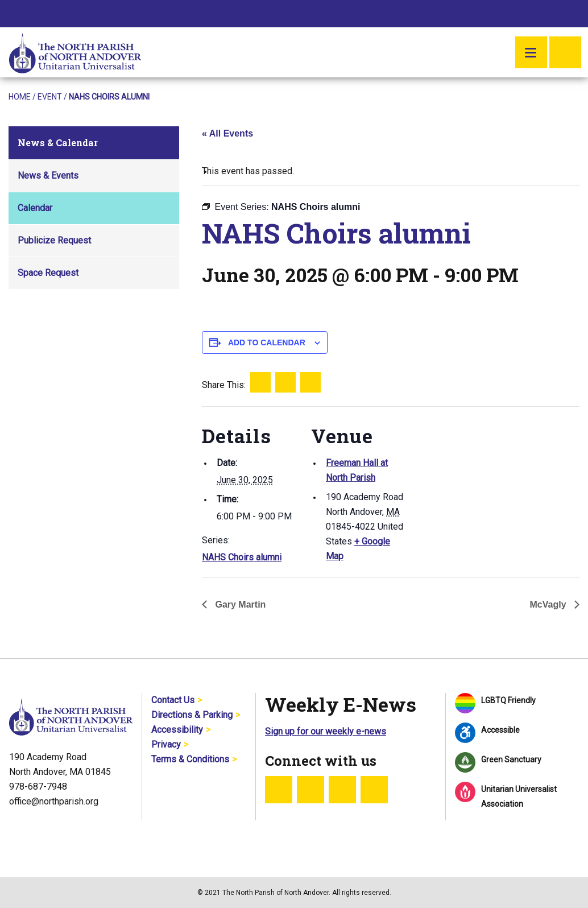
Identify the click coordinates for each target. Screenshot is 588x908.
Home (20, 97)
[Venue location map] (480, 485)
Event (50, 97)
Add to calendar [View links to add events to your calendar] (267, 342)
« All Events (227, 133)
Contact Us (173, 700)
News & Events (48, 176)
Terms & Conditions (190, 759)
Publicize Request (54, 240)
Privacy (166, 744)
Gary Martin (239, 604)
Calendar (35, 208)
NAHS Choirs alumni (242, 557)
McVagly (549, 604)
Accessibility (177, 730)
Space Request (48, 273)
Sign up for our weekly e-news (326, 731)
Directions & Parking (192, 715)
